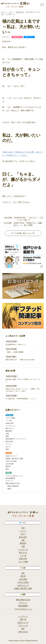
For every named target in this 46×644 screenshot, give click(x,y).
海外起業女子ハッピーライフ (16, 439)
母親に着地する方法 (13, 483)
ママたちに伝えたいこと (14, 476)
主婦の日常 (20, 12)
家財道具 (9, 431)
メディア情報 (10, 418)
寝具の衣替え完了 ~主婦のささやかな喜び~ (20, 360)
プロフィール (23, 626)
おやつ (8, 447)
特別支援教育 (10, 478)
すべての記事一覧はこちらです (23, 233)
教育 (9, 473)
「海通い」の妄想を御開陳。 (15, 352)
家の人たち (29, 37)
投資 (7, 469)
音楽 (7, 449)
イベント (9, 444)
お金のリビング (11, 456)
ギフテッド (10, 481)
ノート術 (9, 421)
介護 (7, 434)
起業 (7, 436)
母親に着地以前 (13, 486)
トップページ (23, 616)
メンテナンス (10, 426)
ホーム (3, 12)
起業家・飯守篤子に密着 (14, 459)
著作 (23, 629)
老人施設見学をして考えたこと (16, 344)
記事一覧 (23, 619)
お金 (23, 391)
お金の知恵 (10, 464)
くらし (11, 12)
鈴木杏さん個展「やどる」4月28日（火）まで (21, 379)
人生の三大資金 (11, 461)
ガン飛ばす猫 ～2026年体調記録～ (17, 399)
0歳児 (9, 489)
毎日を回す (10, 441)
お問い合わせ (23, 632)
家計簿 (8, 466)
